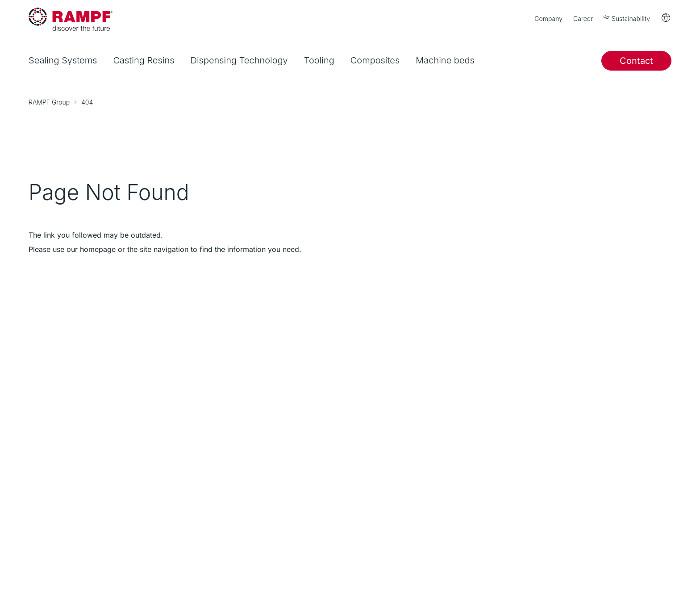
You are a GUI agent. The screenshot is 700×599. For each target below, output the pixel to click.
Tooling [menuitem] (319, 60)
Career (583, 19)
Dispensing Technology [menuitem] (239, 60)
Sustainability (627, 18)
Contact (636, 61)
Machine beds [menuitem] (445, 60)
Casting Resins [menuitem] (144, 60)
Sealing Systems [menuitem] (63, 60)
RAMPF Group (49, 102)
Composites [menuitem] (375, 60)
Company (548, 19)
